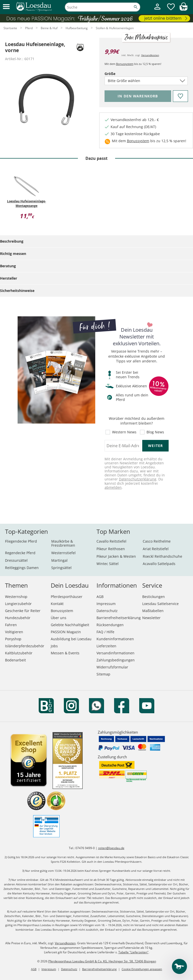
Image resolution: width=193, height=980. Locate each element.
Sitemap (103, 674)
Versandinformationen (115, 653)
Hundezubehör (18, 618)
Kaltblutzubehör (19, 653)
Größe (119, 74)
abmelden (113, 487)
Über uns (59, 618)
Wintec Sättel (108, 564)
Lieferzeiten (106, 646)
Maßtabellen (153, 611)
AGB (100, 597)
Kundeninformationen (115, 639)
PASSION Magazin (66, 632)
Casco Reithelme (157, 541)
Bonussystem (125, 64)
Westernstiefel (63, 553)
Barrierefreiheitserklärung (119, 618)
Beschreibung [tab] (12, 241)
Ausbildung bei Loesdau (71, 639)
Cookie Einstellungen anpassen (142, 969)
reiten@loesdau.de (111, 848)
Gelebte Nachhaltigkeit (70, 625)
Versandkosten (150, 55)
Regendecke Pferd (20, 553)
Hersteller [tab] (9, 278)
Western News (124, 432)
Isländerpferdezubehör (25, 646)
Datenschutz (107, 611)
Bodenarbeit (15, 660)
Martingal (59, 560)
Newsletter (151, 618)
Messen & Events (65, 653)
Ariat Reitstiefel (156, 549)
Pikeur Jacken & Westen (116, 556)
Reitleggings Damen (22, 568)
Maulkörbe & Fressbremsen (63, 543)
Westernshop (16, 597)
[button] (6, 7)
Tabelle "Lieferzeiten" (133, 952)
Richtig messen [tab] (13, 254)
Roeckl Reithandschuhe (162, 556)
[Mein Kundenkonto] (157, 10)
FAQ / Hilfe (105, 632)
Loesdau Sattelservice (160, 604)
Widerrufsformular (112, 667)
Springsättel (61, 568)
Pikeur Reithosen (111, 549)
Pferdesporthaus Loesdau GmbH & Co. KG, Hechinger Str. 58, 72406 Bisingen (102, 961)
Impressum (106, 604)
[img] (183, 9)
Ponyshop (13, 639)
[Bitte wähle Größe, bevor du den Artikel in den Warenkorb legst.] (138, 96)
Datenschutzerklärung (138, 479)
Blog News (155, 432)
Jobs (54, 646)
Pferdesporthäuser (67, 597)
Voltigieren (14, 632)
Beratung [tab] (8, 266)
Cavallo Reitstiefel (111, 541)
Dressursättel (16, 560)
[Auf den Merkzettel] (180, 96)
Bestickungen (154, 597)
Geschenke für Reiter (23, 611)
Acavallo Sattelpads (159, 564)
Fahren (11, 625)
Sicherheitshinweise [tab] (17, 291)
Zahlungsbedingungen (116, 660)
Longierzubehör (18, 604)
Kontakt (57, 604)
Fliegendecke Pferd (21, 541)
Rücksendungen (110, 625)
